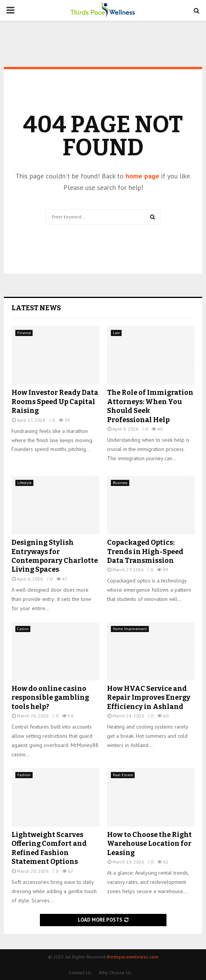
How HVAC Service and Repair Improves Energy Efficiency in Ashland (149, 698)
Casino (23, 629)
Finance (24, 333)
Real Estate (123, 775)
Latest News (36, 308)
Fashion (24, 775)
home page (142, 176)
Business (120, 483)
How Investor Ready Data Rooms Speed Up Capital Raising (55, 402)
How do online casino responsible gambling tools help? (50, 698)
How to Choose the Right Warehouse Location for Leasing (149, 844)
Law (116, 333)
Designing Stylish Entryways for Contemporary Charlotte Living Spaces (55, 556)
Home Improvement (130, 629)
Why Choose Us (115, 973)
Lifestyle (24, 483)
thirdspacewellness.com (133, 957)
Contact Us (80, 973)
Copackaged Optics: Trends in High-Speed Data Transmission (145, 552)
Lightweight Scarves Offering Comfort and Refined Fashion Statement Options (49, 848)
